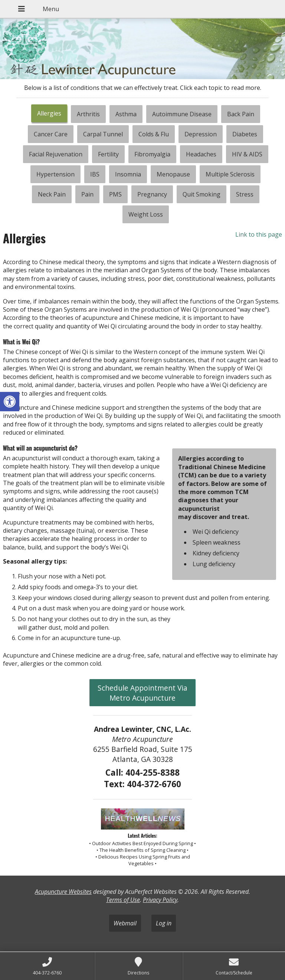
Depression (201, 134)
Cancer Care (51, 134)
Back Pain (241, 114)
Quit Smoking (202, 194)
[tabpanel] (143, 452)
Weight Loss (146, 214)
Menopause (173, 174)
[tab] (49, 114)
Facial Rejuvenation (56, 154)
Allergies (49, 113)
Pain (87, 194)
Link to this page (259, 234)
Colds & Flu (154, 134)
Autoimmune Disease (182, 114)
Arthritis (88, 114)
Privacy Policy (160, 900)
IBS (95, 174)
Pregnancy (152, 194)
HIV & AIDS (247, 154)
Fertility (108, 154)
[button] (10, 402)
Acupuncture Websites (63, 892)
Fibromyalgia (152, 154)
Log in (164, 923)
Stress (245, 194)
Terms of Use (123, 900)
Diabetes (245, 134)
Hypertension (55, 174)
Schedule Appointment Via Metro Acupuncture (142, 693)
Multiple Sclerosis (230, 174)
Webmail (125, 923)
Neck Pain (52, 194)
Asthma (126, 114)
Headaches (201, 154)
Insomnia (128, 174)
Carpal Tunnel (103, 134)
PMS (115, 194)
